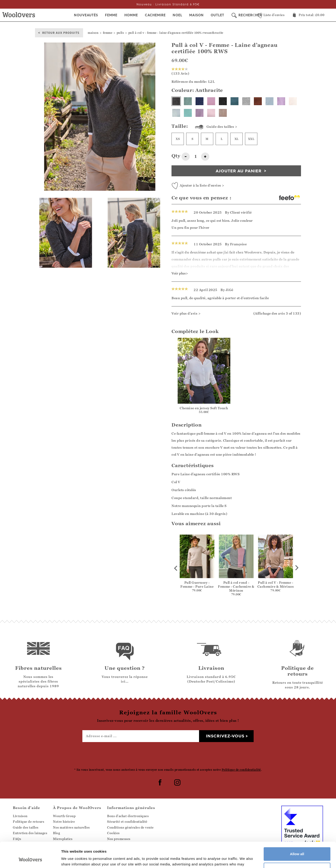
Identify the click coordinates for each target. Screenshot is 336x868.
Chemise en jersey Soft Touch (204, 408)
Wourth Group (64, 816)
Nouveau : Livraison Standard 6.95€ (168, 4)
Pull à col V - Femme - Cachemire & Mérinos (276, 584)
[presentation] (168, 755)
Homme (131, 15)
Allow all (297, 830)
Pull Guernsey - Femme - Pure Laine (197, 584)
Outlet (217, 15)
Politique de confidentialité (241, 770)
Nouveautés (86, 15)
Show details (72, 859)
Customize (297, 845)
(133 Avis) (180, 71)
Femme (111, 15)
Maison (196, 15)
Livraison (20, 816)
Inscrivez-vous (225, 736)
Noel (177, 15)
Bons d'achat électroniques (128, 816)
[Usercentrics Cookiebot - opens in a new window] (30, 859)
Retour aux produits (61, 33)
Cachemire (155, 15)
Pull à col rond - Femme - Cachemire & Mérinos (236, 586)
